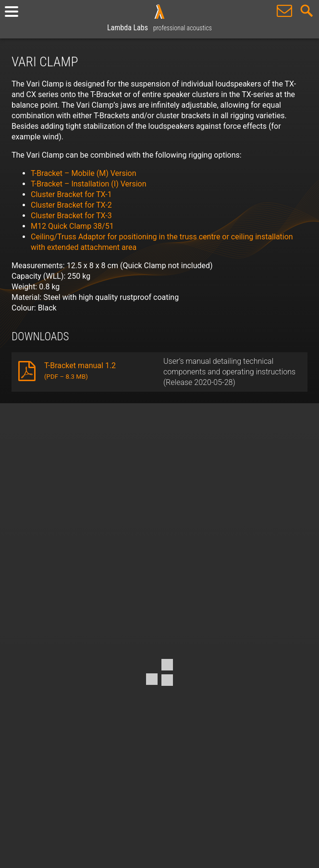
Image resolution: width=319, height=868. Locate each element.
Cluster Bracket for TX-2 (71, 205)
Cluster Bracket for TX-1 (71, 194)
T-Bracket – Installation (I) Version (89, 184)
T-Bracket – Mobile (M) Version (84, 173)
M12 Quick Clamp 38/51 (72, 226)
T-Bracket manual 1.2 (80, 371)
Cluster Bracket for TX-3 (71, 216)
